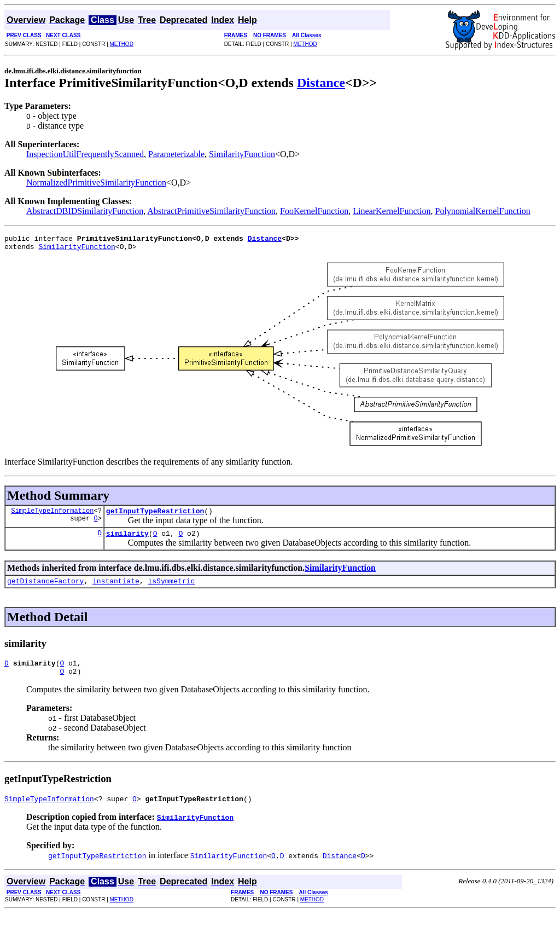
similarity (127, 540)
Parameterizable (176, 154)
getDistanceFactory (45, 589)
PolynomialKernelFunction (482, 211)
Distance (321, 83)
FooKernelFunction (314, 211)
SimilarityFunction (242, 154)
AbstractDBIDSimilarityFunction (85, 211)
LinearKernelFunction (392, 211)
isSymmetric (171, 589)
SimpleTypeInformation (52, 515)
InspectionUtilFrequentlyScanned (85, 154)
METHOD (122, 44)
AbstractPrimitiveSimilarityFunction (211, 211)
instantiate (116, 589)
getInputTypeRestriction (155, 516)
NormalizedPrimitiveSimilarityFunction (96, 183)
